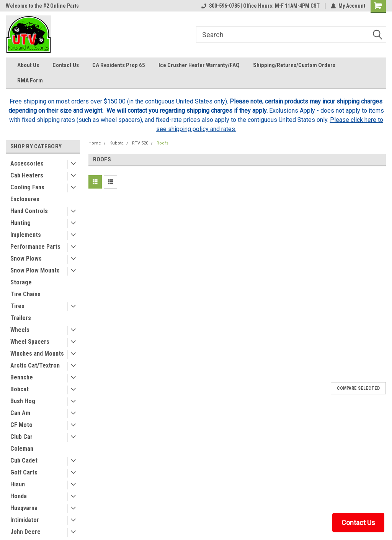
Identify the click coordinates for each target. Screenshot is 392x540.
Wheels (20, 330)
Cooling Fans (27, 187)
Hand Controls (29, 211)
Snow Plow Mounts (35, 270)
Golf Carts (24, 472)
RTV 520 (140, 143)
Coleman (22, 449)
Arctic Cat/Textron (35, 365)
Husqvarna (24, 508)
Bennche (22, 377)
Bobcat (20, 389)
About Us (28, 65)
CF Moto (21, 425)
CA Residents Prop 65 (119, 65)
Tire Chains (25, 294)
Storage (21, 282)
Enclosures (25, 199)
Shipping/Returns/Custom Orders (294, 65)
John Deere (25, 532)
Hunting (20, 223)
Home (95, 143)
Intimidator (25, 520)
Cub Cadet (24, 460)
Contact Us (66, 65)
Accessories (27, 163)
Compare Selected (358, 388)
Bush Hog (23, 401)
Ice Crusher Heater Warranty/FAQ (199, 65)
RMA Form (30, 80)
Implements (26, 235)
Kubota (117, 143)
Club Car (21, 437)
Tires (17, 306)
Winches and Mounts (37, 354)
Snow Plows (26, 259)
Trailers (21, 318)
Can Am (20, 413)
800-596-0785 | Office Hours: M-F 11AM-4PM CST (261, 6)
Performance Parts (35, 247)
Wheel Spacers (30, 342)
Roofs (163, 143)
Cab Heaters (27, 175)
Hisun (18, 484)
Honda (19, 496)
